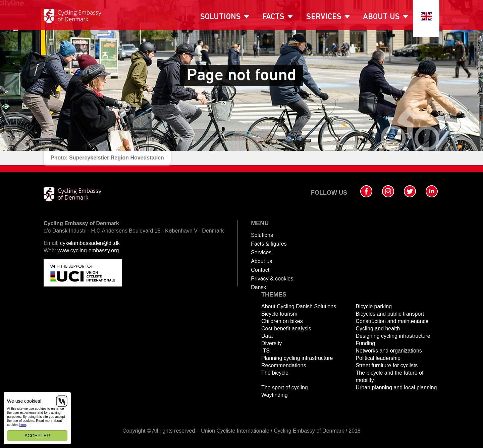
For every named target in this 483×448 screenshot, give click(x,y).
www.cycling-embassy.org (88, 250)
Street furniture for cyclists (387, 365)
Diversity (272, 343)
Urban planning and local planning (396, 388)
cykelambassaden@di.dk (90, 243)
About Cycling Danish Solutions (299, 306)
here (23, 425)
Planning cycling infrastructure (297, 358)
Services (324, 17)
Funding (365, 343)
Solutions (221, 17)
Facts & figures (269, 244)
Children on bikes (282, 321)
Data (267, 336)
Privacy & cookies (272, 279)
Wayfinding (275, 395)
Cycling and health (378, 329)
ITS (265, 351)
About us (381, 17)
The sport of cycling (285, 388)
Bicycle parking (374, 306)
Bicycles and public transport (390, 314)
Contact (260, 270)
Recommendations (284, 365)
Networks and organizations (389, 351)
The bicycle (275, 373)
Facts (273, 17)
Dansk (258, 287)
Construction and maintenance (392, 321)
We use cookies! (24, 401)
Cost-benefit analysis (286, 329)
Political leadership (378, 358)
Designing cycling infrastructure (393, 336)
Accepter (37, 436)
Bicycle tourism (279, 314)
